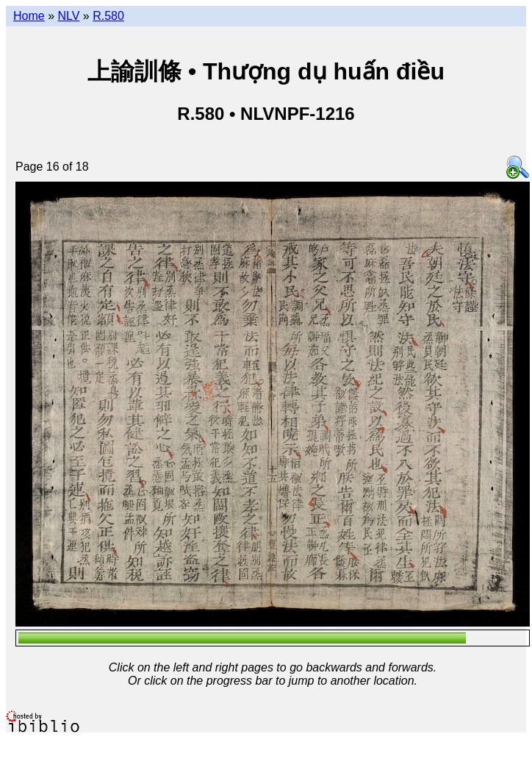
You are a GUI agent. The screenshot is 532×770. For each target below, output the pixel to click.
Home (29, 16)
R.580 (108, 16)
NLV (68, 16)
